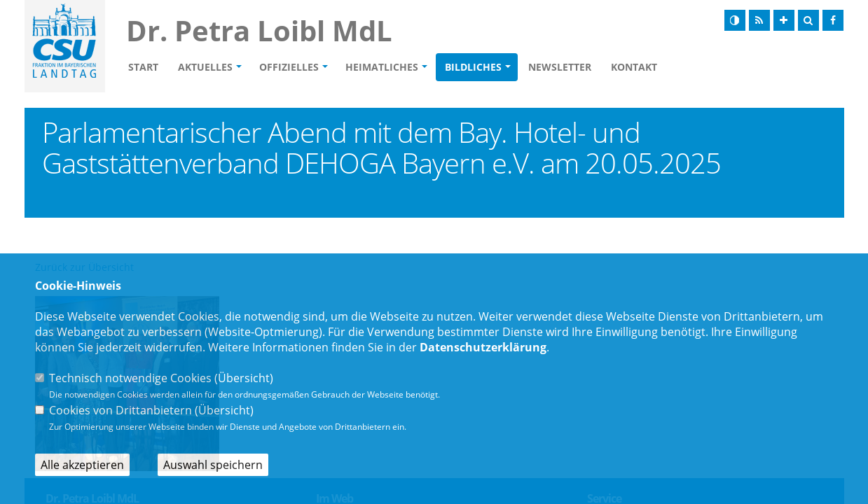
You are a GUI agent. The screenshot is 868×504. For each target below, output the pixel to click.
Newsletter (560, 67)
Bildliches (473, 67)
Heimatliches (382, 67)
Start (143, 67)
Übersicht (244, 378)
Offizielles (289, 67)
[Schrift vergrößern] (784, 20)
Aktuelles (205, 67)
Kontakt (634, 67)
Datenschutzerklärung (483, 347)
